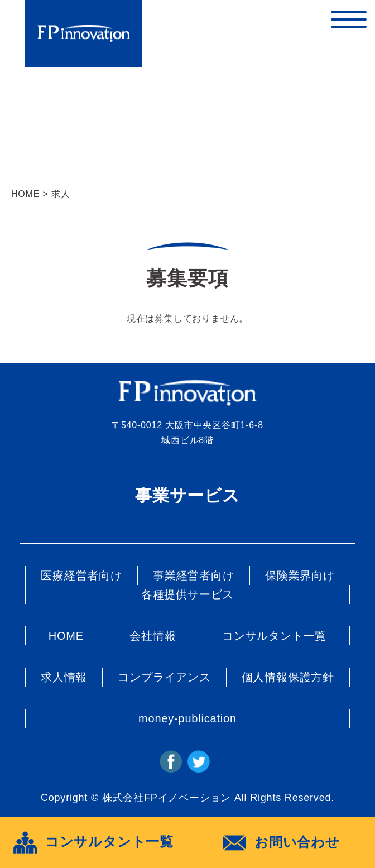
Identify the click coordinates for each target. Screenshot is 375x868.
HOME (25, 194)
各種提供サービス (187, 594)
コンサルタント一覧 (274, 636)
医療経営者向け (81, 576)
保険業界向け (300, 576)
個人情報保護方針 (288, 677)
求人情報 (64, 677)
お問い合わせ (281, 843)
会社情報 (153, 636)
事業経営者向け (194, 576)
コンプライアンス (164, 677)
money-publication (187, 718)
